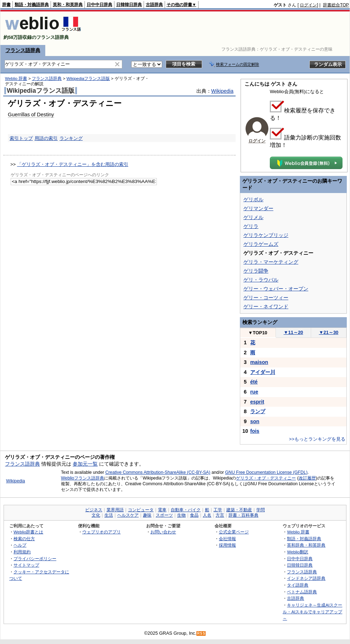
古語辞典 (154, 5)
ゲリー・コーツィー (266, 298)
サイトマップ (26, 565)
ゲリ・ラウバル (261, 280)
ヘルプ (20, 545)
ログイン (308, 5)
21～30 (329, 332)
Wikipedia (222, 91)
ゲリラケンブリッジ (266, 235)
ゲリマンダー (258, 208)
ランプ (258, 411)
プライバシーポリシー (35, 559)
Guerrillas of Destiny (31, 115)
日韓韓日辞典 (129, 5)
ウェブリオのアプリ (102, 532)
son (255, 421)
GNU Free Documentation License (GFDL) (266, 472)
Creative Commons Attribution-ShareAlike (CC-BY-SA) (158, 472)
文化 (96, 515)
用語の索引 (46, 138)
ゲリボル (253, 199)
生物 (181, 515)
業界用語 (115, 510)
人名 (207, 515)
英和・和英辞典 (68, 5)
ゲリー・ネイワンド (266, 306)
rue (254, 392)
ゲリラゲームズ (261, 244)
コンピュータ (141, 510)
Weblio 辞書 (16, 78)
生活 (109, 515)
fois (255, 431)
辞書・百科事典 (243, 515)
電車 (162, 510)
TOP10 (258, 333)
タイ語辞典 (298, 585)
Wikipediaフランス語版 (88, 78)
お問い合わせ (163, 532)
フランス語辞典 (23, 50)
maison (259, 362)
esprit (257, 402)
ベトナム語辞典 (302, 592)
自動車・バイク (186, 510)
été (254, 382)
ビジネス (94, 510)
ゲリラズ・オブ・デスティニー (266, 478)
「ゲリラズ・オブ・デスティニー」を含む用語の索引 (73, 164)
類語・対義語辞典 (32, 5)
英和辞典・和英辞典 (306, 545)
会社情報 (227, 539)
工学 (218, 510)
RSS (201, 633)
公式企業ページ (234, 532)
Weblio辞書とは (28, 532)
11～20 (294, 332)
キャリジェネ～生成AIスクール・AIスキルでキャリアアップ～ (312, 612)
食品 (194, 515)
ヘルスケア (128, 515)
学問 (261, 510)
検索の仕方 (24, 539)
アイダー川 (263, 372)
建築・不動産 (239, 510)
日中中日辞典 (99, 5)
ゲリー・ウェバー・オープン (276, 289)
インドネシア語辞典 (306, 578)
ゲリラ (251, 226)
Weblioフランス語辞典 (83, 478)
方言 (220, 515)
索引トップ (21, 138)
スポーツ (164, 515)
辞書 (6, 5)
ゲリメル (253, 217)
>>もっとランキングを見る (317, 439)
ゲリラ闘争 (256, 271)
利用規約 (22, 552)
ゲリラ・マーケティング (271, 262)
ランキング (71, 138)
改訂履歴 (307, 478)
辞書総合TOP (336, 5)
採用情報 (227, 545)
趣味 (147, 515)
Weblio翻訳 (297, 552)
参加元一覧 (85, 464)
